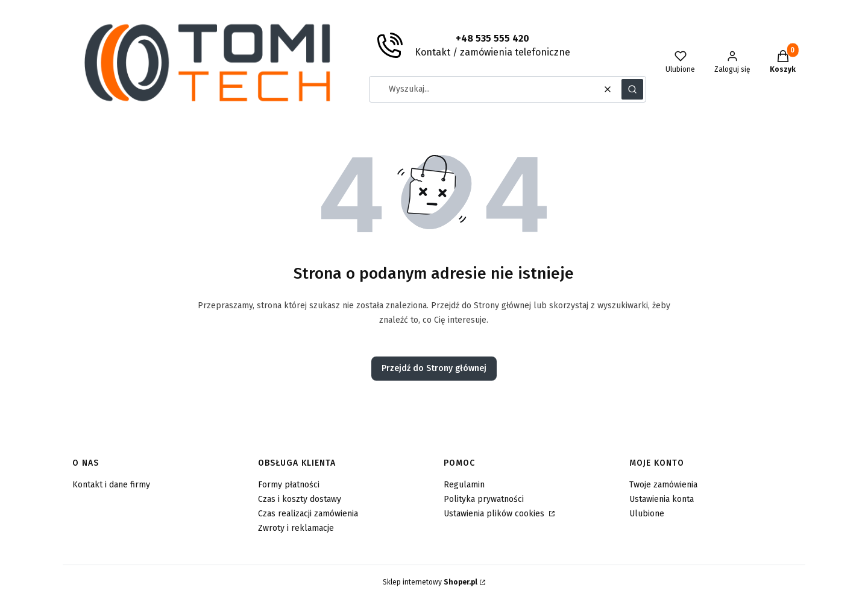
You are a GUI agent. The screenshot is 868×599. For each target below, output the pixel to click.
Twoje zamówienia (663, 485)
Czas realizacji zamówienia (308, 514)
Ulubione (647, 514)
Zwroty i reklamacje (296, 528)
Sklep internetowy (430, 582)
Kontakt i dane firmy (111, 485)
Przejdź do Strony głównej (434, 368)
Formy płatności (289, 485)
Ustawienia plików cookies (495, 514)
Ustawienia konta (662, 499)
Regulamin (464, 485)
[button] (632, 89)
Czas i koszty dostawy (300, 499)
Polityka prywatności (484, 499)
